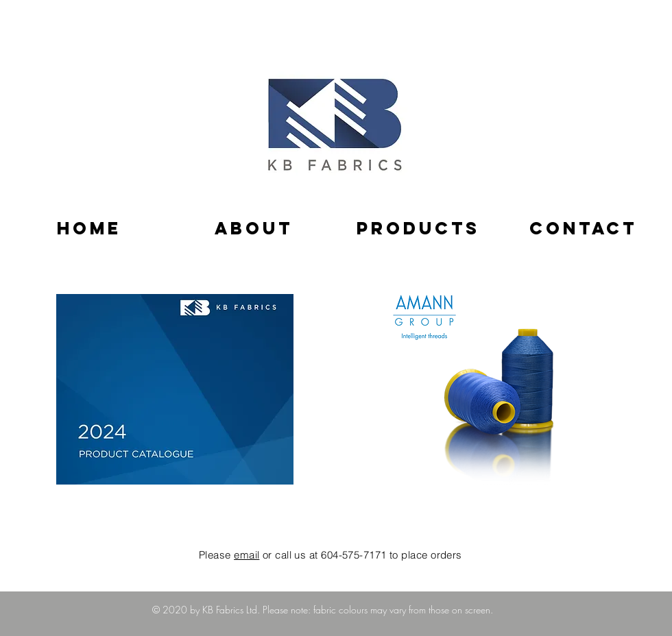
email (247, 555)
